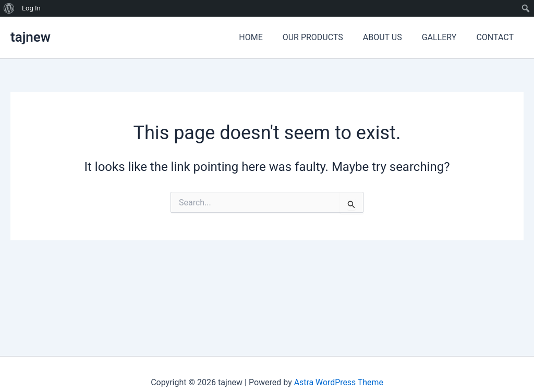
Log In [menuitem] (31, 8)
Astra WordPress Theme (338, 382)
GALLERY (444, 37)
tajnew (31, 37)
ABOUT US (390, 37)
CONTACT (496, 37)
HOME (265, 37)
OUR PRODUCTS (324, 37)
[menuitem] (9, 8)
